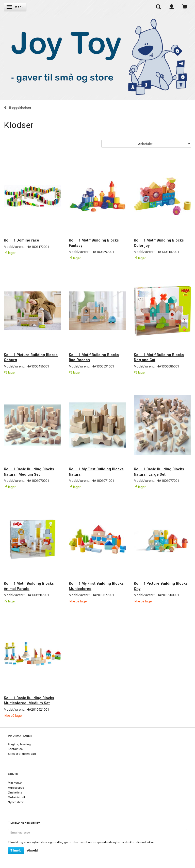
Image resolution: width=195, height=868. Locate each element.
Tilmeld (16, 851)
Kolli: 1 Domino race (21, 240)
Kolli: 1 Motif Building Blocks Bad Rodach (94, 357)
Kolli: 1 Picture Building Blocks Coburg (31, 357)
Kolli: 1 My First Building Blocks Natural (96, 472)
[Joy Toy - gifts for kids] (96, 56)
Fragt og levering (19, 744)
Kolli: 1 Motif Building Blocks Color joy (159, 243)
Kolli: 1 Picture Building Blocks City (161, 586)
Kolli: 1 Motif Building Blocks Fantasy (94, 243)
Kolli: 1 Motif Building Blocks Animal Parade (29, 586)
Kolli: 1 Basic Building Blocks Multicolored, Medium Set (29, 700)
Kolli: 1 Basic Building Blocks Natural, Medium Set (29, 472)
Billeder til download (22, 754)
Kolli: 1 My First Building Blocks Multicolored (96, 586)
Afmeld (32, 851)
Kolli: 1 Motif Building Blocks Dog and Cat (159, 357)
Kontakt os (15, 749)
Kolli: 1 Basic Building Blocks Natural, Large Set (159, 472)
